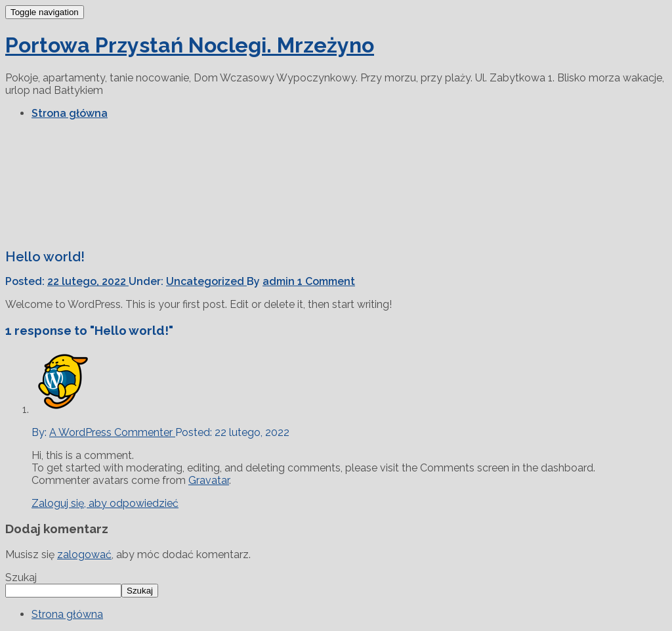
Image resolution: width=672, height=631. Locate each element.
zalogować (84, 555)
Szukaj (21, 577)
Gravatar (209, 480)
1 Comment (326, 281)
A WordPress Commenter (112, 432)
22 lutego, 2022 (88, 281)
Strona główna (70, 113)
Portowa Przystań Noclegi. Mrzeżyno (190, 45)
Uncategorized (206, 281)
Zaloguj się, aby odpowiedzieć (105, 503)
